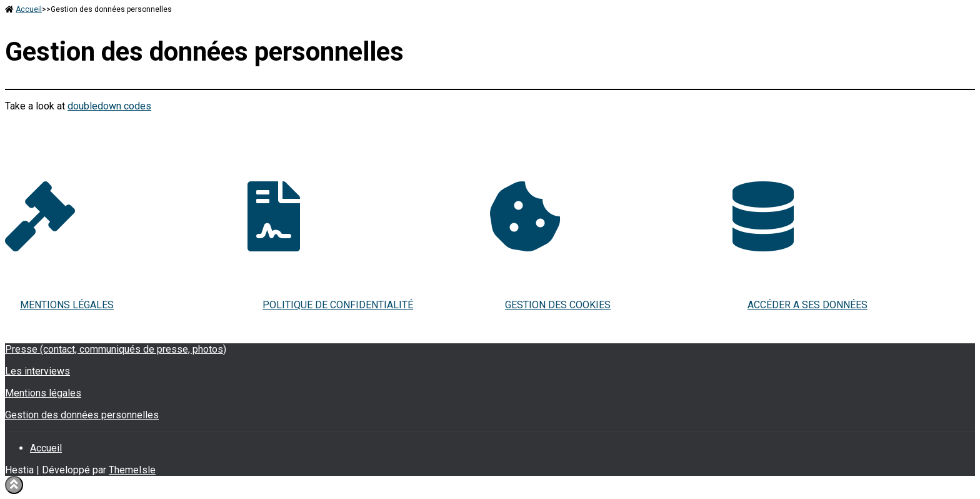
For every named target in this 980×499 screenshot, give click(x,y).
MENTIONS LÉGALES (67, 305)
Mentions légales (43, 393)
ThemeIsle (132, 470)
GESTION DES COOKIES (558, 305)
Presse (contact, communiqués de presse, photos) (116, 349)
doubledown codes (109, 106)
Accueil (29, 9)
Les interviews (37, 371)
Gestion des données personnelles (82, 415)
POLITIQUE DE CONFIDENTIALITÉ (338, 305)
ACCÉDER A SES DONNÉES (807, 305)
